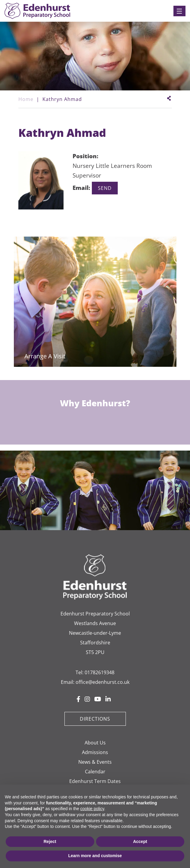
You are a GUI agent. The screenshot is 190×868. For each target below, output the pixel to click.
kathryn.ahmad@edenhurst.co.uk (105, 188)
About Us (95, 743)
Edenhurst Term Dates (95, 781)
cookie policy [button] (92, 809)
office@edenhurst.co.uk (103, 682)
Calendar (95, 772)
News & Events (95, 762)
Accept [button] (140, 841)
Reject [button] (50, 841)
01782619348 (100, 672)
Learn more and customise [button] (95, 856)
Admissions (95, 752)
